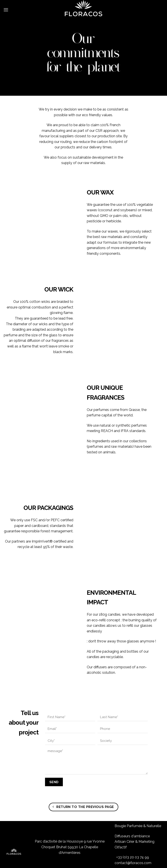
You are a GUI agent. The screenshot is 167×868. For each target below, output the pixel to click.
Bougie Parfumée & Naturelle (138, 807)
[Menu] (6, 8)
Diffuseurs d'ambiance (132, 817)
